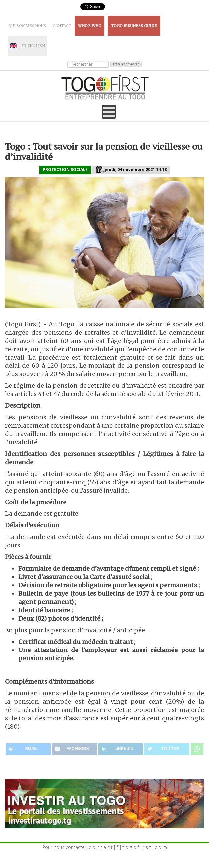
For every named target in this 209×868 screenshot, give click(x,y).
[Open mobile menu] (109, 112)
